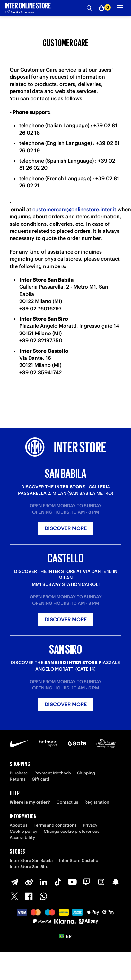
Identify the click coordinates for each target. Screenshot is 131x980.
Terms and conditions (55, 825)
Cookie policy (23, 831)
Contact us (67, 802)
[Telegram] (14, 882)
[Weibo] (29, 882)
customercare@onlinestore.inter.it (74, 209)
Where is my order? (30, 802)
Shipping (86, 773)
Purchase (19, 773)
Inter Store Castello (79, 861)
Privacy (90, 825)
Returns (17, 779)
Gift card (40, 779)
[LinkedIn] (43, 882)
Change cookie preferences (71, 831)
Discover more (66, 528)
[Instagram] (101, 882)
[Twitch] (87, 882)
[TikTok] (58, 882)
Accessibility (22, 837)
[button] (65, 936)
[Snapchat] (116, 882)
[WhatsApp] (43, 896)
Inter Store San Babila (31, 861)
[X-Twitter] (14, 896)
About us (18, 825)
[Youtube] (72, 882)
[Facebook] (29, 896)
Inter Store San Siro (29, 867)
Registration (97, 802)
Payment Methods (52, 773)
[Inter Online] (28, 8)
